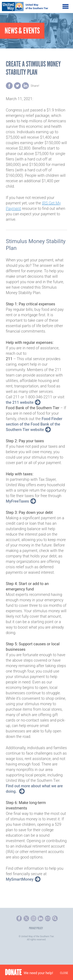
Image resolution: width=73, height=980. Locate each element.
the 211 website (20, 402)
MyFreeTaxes (17, 501)
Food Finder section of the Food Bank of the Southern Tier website (34, 424)
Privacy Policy (36, 928)
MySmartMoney (20, 879)
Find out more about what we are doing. (34, 789)
